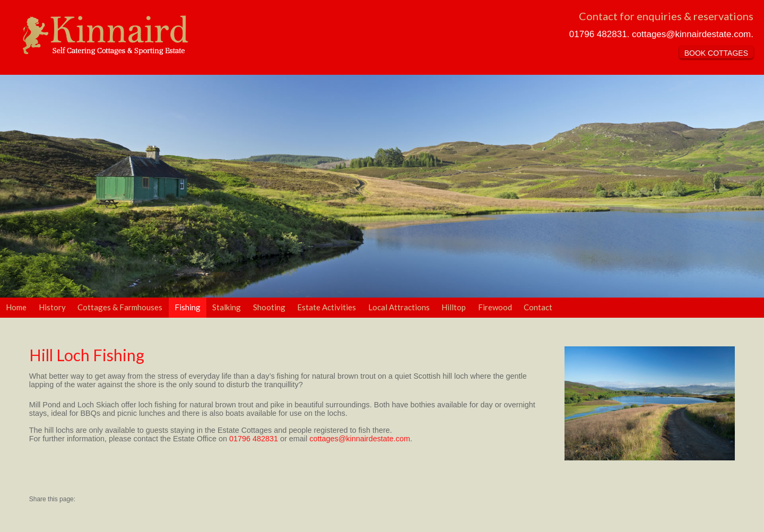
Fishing (188, 307)
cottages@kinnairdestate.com (691, 34)
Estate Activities (327, 307)
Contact (538, 307)
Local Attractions (399, 307)
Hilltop (454, 307)
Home (16, 307)
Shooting (269, 307)
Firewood (495, 307)
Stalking (227, 307)
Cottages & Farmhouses (120, 307)
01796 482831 (598, 34)
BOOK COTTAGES (716, 53)
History (52, 307)
